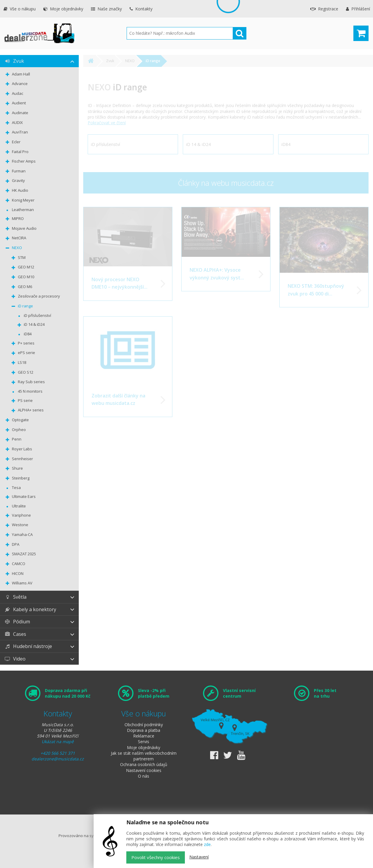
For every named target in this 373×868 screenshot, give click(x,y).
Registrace (324, 9)
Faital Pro (20, 152)
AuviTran (20, 132)
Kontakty (141, 9)
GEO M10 (26, 277)
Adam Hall (21, 74)
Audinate (20, 113)
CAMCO (19, 564)
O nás (144, 776)
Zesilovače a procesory (39, 296)
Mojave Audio (24, 228)
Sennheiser (22, 459)
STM (22, 257)
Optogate (20, 420)
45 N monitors (30, 391)
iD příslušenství (37, 315)
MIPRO (18, 218)
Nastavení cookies (144, 770)
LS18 (22, 362)
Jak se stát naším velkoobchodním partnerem (144, 756)
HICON (18, 573)
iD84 (28, 334)
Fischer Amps (24, 161)
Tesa (16, 488)
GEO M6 (25, 287)
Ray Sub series (31, 382)
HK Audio (20, 190)
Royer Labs (22, 449)
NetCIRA (19, 238)
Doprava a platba (144, 730)
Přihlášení (358, 9)
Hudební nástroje (28, 646)
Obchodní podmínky (144, 725)
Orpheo (19, 430)
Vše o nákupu (19, 9)
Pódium (17, 622)
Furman (19, 171)
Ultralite (19, 506)
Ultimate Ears (24, 496)
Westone (20, 525)
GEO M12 (26, 267)
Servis (144, 742)
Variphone (21, 515)
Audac (18, 93)
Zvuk (14, 61)
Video (15, 659)
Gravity (18, 180)
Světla (15, 597)
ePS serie (26, 353)
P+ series (26, 343)
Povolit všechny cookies (156, 857)
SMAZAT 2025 (24, 554)
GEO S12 (26, 372)
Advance (20, 84)
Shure (17, 468)
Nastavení (199, 857)
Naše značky (106, 9)
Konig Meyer (23, 200)
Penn (17, 439)
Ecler (16, 142)
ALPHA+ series (31, 410)
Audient (19, 103)
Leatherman (23, 210)
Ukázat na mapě (58, 742)
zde (207, 844)
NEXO (17, 248)
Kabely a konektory (30, 609)
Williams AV (22, 583)
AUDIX (17, 122)
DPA (16, 544)
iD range (25, 306)
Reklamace (144, 736)
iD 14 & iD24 (34, 324)
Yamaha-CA (22, 534)
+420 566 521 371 (58, 753)
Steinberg (21, 478)
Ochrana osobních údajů (144, 764)
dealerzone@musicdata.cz (58, 759)
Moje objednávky (63, 9)
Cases (15, 634)
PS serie (25, 400)
